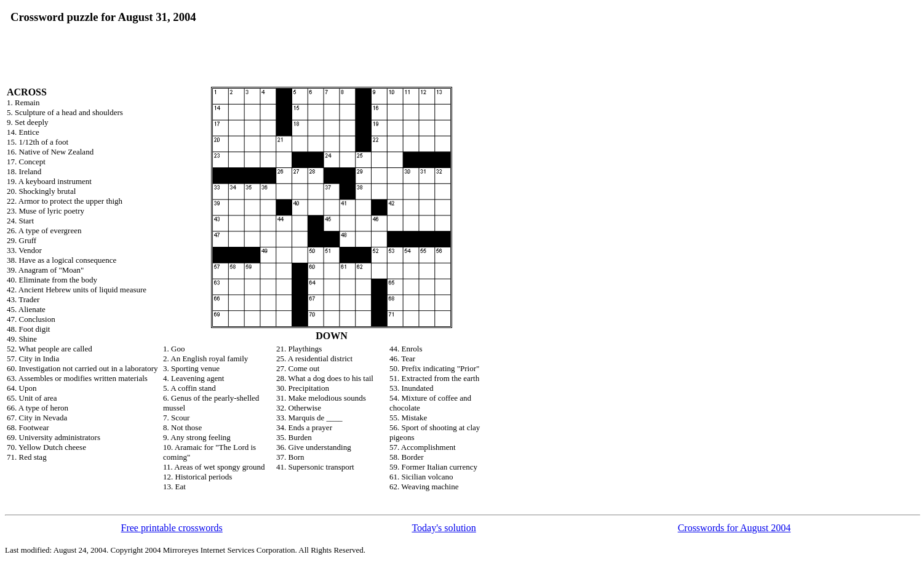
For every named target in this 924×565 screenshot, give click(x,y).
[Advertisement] (346, 29)
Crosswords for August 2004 (735, 528)
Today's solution (444, 528)
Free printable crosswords (172, 528)
